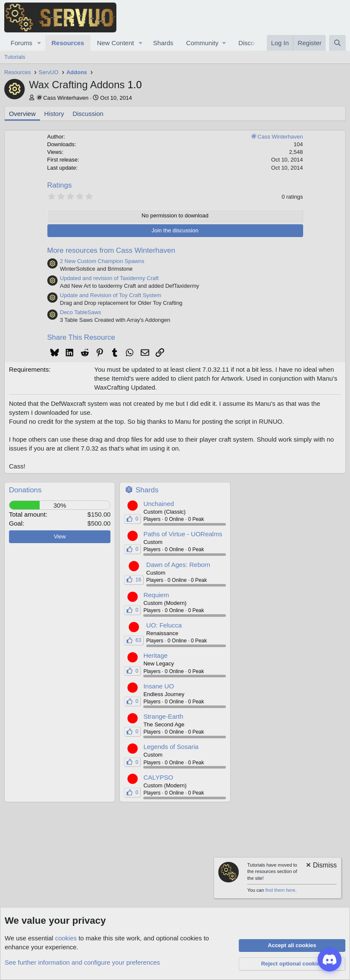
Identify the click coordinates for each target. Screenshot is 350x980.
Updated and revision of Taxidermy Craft (110, 278)
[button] (39, 43)
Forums (22, 43)
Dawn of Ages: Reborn (178, 565)
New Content (115, 43)
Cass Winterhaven (66, 98)
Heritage (155, 655)
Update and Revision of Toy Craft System (111, 295)
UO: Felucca (164, 625)
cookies (66, 938)
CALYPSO (158, 777)
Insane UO (159, 686)
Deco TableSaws (81, 312)
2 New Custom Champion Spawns (102, 261)
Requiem (156, 595)
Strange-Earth (163, 716)
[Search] (337, 43)
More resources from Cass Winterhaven (111, 250)
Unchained (159, 504)
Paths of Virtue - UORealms (183, 534)
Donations (25, 490)
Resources (68, 43)
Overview (22, 114)
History (54, 114)
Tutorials (15, 57)
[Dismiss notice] (321, 866)
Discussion (88, 114)
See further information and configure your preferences (82, 962)
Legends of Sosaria (171, 747)
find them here (280, 890)
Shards (163, 43)
